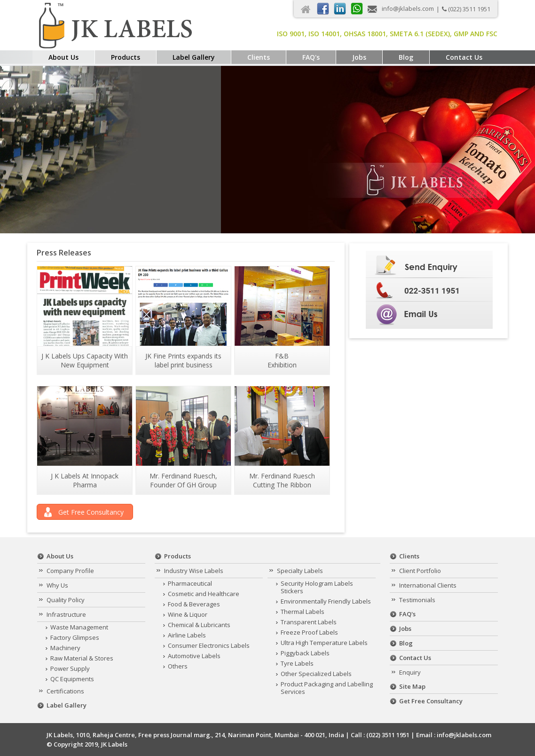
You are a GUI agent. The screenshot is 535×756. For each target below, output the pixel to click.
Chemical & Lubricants (199, 625)
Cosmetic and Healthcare (204, 594)
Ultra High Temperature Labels (324, 643)
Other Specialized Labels (316, 674)
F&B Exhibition (282, 360)
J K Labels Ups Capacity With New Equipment (85, 360)
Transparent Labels (309, 622)
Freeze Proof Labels (309, 632)
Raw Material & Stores (82, 658)
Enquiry (410, 672)
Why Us (57, 585)
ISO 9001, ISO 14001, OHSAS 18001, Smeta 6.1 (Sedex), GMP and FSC (387, 34)
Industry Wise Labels (194, 571)
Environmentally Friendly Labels (326, 601)
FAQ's (311, 57)
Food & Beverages (194, 604)
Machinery (65, 648)
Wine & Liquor (188, 614)
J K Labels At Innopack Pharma (85, 480)
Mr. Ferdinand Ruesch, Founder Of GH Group (183, 480)
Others (178, 666)
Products (126, 57)
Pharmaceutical (190, 583)
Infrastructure (66, 614)
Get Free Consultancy (91, 512)
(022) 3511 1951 (469, 9)
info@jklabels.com (408, 8)
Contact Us (464, 57)
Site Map (412, 686)
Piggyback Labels (305, 653)
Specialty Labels (300, 571)
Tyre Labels (297, 663)
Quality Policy (66, 600)
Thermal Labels (303, 612)
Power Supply (70, 668)
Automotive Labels (194, 656)
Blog (406, 57)
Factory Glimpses (75, 637)
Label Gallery (194, 57)
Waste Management (79, 627)
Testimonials (417, 600)
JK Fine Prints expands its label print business (183, 360)
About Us (63, 57)
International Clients (428, 585)
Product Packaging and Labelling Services (327, 688)
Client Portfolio (420, 571)
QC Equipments (72, 679)
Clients (259, 57)
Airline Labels (187, 635)
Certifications (65, 691)
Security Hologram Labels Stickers (317, 587)
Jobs (359, 57)
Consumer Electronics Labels (209, 645)
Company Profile (70, 571)
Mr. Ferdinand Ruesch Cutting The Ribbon (282, 480)
